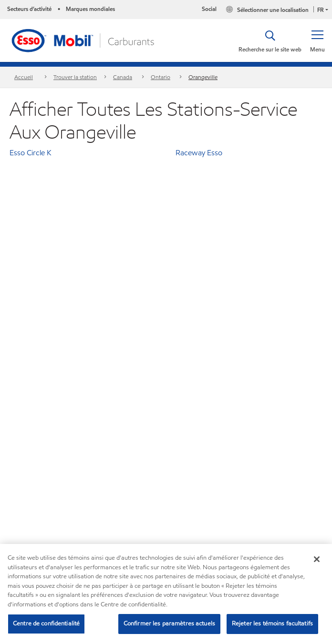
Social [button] (209, 9)
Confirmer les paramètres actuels (169, 624)
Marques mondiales (90, 9)
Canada (123, 77)
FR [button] (321, 10)
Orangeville (203, 77)
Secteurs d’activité (29, 9)
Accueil (24, 77)
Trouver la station (75, 77)
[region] (166, 594)
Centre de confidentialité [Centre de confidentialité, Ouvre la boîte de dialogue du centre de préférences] (46, 624)
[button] (317, 40)
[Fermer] (317, 559)
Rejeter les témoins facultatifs (272, 624)
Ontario (161, 77)
